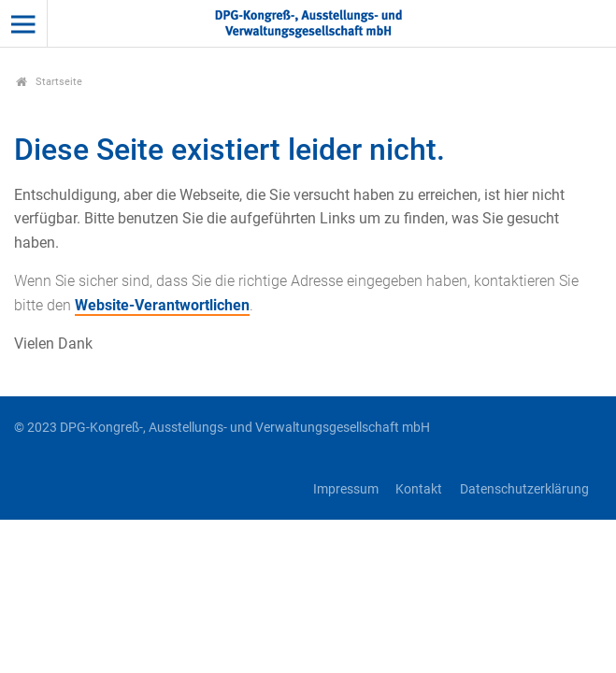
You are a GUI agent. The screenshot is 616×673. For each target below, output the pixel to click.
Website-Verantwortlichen (162, 305)
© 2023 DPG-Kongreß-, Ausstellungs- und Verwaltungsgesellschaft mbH (222, 428)
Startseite (49, 82)
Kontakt (419, 489)
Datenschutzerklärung (524, 489)
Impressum (346, 489)
